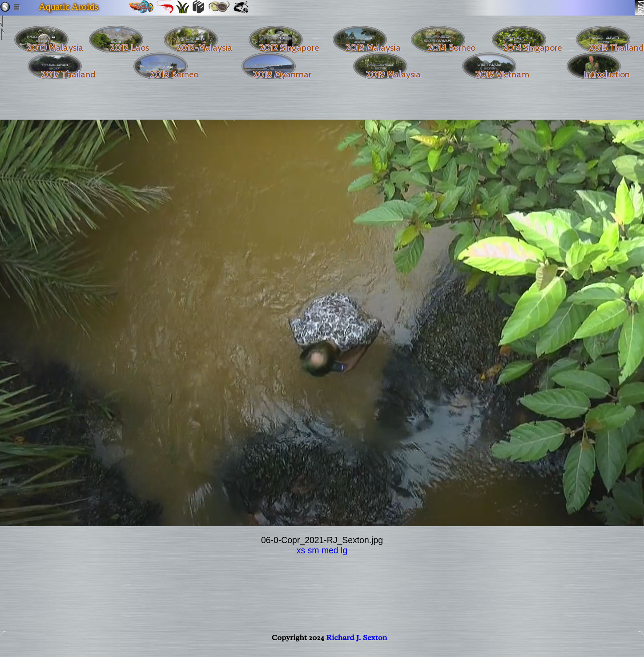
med (330, 550)
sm (314, 550)
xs (301, 550)
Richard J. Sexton (356, 646)
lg (344, 550)
